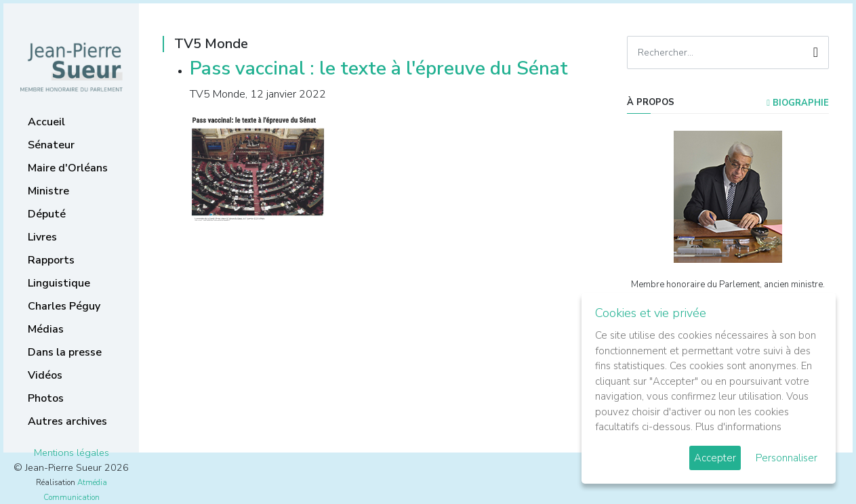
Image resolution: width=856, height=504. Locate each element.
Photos (46, 398)
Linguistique (59, 283)
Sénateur (51, 145)
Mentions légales (72, 453)
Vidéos (45, 375)
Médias (46, 329)
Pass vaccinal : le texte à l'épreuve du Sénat (379, 68)
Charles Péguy (64, 306)
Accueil (46, 122)
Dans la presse (65, 352)
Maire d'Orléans (68, 168)
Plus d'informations (738, 427)
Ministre (48, 191)
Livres (42, 237)
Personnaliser (787, 458)
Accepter (715, 458)
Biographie (798, 103)
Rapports (51, 260)
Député (47, 214)
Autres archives (67, 421)
